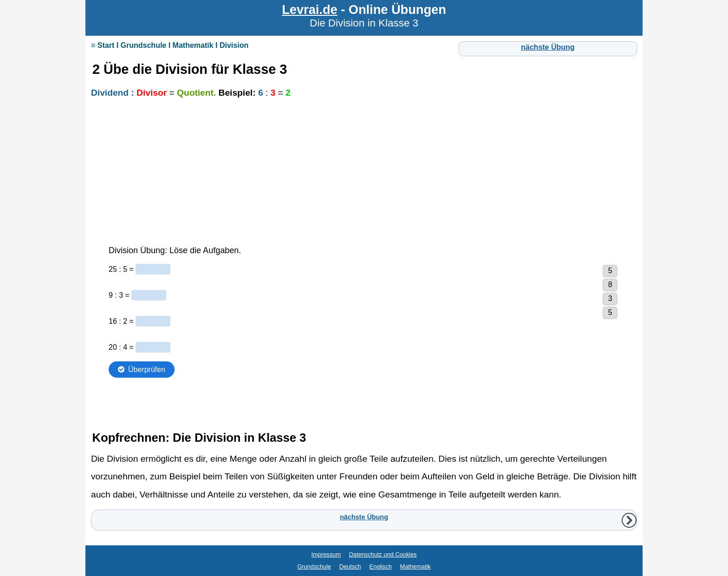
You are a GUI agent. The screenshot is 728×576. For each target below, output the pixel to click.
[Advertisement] (364, 177)
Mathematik (416, 566)
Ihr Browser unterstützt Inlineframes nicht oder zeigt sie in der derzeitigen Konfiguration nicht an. (364, 332)
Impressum (326, 554)
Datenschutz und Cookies (383, 554)
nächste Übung (548, 47)
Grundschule (314, 566)
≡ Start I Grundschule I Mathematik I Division (170, 45)
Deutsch (350, 566)
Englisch (380, 566)
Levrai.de (309, 10)
